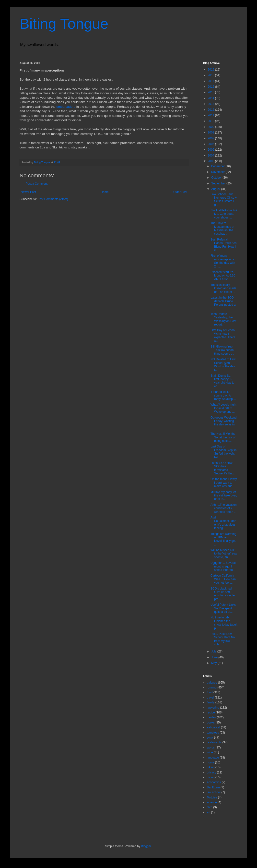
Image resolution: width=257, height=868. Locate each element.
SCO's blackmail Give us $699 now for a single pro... (223, 594)
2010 (211, 121)
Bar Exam (213, 787)
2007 (211, 138)
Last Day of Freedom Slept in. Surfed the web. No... (224, 452)
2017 (211, 81)
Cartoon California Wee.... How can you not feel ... (223, 579)
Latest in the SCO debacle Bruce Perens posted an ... (224, 303)
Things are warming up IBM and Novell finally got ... (223, 539)
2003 (211, 161)
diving (211, 777)
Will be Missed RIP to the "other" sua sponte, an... (224, 554)
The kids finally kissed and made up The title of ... (223, 288)
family (211, 702)
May (214, 663)
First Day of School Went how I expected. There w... (223, 335)
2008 (211, 133)
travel (210, 698)
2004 (211, 156)
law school (214, 792)
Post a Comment (37, 184)
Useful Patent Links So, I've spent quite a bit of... (223, 608)
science (212, 802)
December (218, 166)
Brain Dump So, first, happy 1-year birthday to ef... (222, 381)
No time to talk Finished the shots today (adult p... (224, 623)
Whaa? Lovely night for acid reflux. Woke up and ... (223, 408)
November (218, 172)
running (212, 687)
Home (105, 192)
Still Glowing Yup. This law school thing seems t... (222, 350)
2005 (211, 150)
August (216, 189)
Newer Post (28, 192)
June (215, 657)
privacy (211, 772)
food (210, 692)
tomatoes (213, 733)
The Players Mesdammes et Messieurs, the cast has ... (222, 228)
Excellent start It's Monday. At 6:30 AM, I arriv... (223, 276)
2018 (211, 75)
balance (212, 683)
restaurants (214, 742)
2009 (211, 127)
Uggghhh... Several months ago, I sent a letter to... (223, 566)
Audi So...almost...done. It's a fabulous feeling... (223, 523)
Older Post (180, 192)
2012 (211, 110)
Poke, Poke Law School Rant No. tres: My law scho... (223, 639)
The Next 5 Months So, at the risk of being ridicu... (223, 437)
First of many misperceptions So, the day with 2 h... (223, 261)
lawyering (213, 708)
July (214, 651)
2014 (211, 98)
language (213, 758)
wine (210, 752)
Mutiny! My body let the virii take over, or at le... (224, 496)
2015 (211, 92)
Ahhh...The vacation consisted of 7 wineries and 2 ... (224, 508)
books (211, 723)
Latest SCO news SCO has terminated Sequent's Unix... (223, 468)
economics (214, 782)
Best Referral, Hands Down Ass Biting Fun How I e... (223, 245)
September (219, 183)
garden (211, 717)
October (217, 178)
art (209, 812)
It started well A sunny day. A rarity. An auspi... (223, 395)
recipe (211, 712)
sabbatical (213, 727)
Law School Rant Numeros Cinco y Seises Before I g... (224, 199)
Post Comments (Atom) (53, 199)
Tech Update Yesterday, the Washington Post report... (223, 319)
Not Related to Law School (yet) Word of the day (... (223, 365)
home (210, 762)
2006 (211, 144)
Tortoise (212, 797)
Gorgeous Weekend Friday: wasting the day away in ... (224, 423)
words (211, 747)
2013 (211, 104)
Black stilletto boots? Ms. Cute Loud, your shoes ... (224, 214)
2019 (211, 70)
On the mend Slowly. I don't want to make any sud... (224, 483)
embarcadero (66, 107)
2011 (211, 115)
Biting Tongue (64, 24)
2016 (211, 87)
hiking (211, 767)
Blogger (146, 846)
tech (210, 807)
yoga (210, 737)
